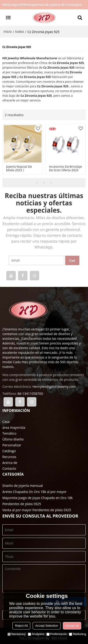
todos (20, 31)
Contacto (9, 468)
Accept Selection (47, 626)
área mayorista (14, 427)
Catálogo (9, 451)
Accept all (72, 626)
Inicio (8, 31)
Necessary (17, 634)
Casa (6, 422)
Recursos (9, 457)
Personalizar (12, 445)
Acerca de (10, 463)
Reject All (21, 626)
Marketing (78, 634)
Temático (9, 433)
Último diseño (13, 439)
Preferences (57, 634)
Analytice (36, 634)
